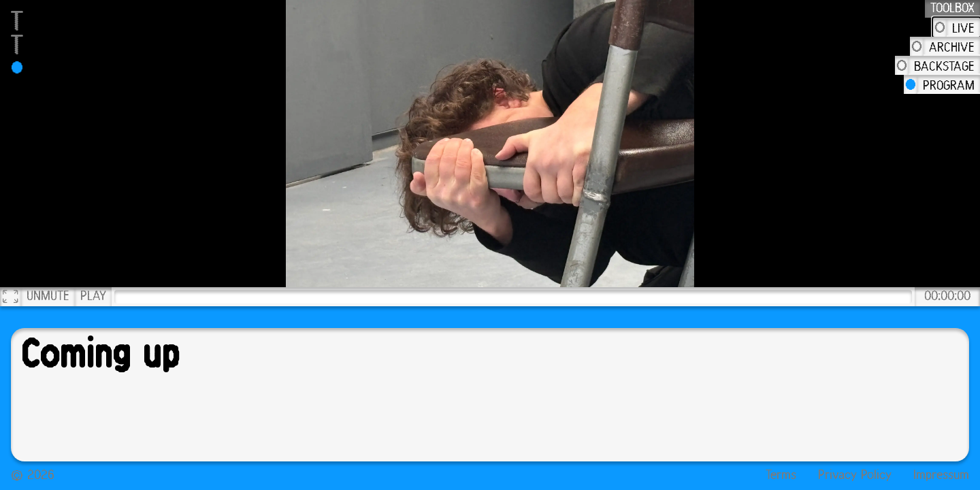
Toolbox (952, 9)
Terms (781, 476)
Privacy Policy (855, 476)
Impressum (941, 476)
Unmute (48, 297)
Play (93, 297)
